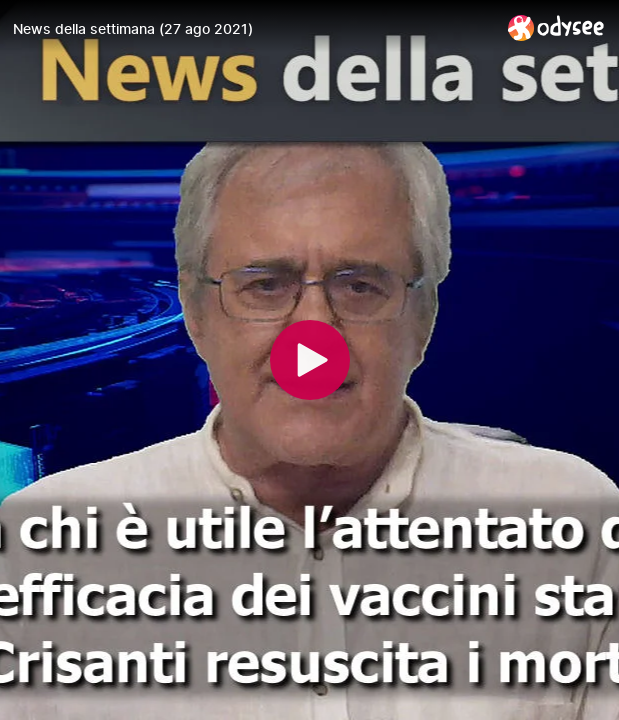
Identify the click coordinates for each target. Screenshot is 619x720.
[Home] (556, 27)
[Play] (310, 360)
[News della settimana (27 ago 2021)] (252, 29)
